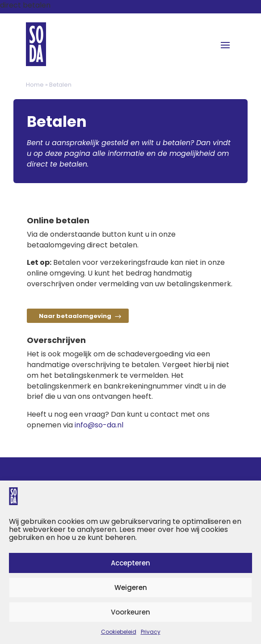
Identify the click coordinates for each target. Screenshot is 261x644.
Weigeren (131, 588)
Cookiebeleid (119, 632)
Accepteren (130, 563)
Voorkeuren (130, 612)
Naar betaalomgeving (76, 317)
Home (35, 85)
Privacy (151, 632)
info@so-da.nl (99, 426)
